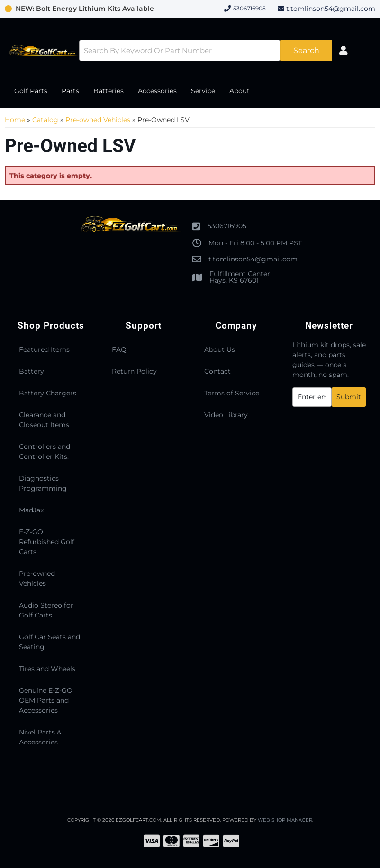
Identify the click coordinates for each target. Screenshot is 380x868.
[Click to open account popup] (344, 51)
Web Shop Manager (285, 820)
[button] (205, 50)
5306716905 (227, 226)
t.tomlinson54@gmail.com (331, 9)
